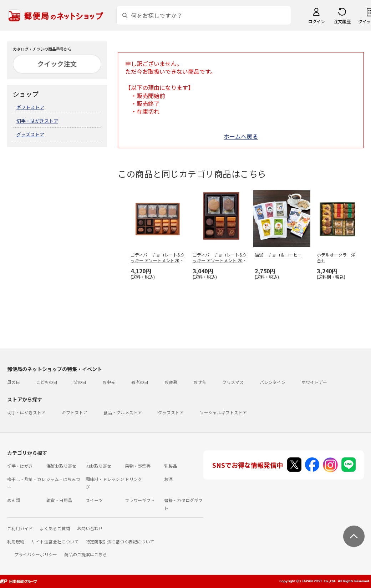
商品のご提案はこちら (86, 554)
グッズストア (30, 134)
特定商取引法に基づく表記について (120, 541)
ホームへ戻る (241, 136)
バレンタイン (273, 382)
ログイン (316, 21)
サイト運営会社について (55, 541)
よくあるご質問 (55, 528)
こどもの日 (47, 382)
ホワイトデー (314, 382)
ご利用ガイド (20, 528)
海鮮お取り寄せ (61, 466)
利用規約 (16, 541)
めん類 (14, 500)
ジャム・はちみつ (63, 479)
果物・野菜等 (138, 466)
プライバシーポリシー (36, 554)
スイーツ (94, 500)
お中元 (109, 382)
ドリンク (133, 479)
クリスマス (233, 382)
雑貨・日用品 (59, 500)
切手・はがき (20, 466)
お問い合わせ (90, 528)
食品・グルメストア (123, 412)
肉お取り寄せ (98, 466)
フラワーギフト (140, 500)
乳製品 (171, 466)
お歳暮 (171, 382)
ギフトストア (30, 107)
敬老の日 (140, 382)
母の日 (14, 382)
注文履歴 (342, 21)
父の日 (80, 382)
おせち (200, 382)
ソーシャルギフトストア (223, 412)
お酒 (168, 479)
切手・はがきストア (37, 121)
